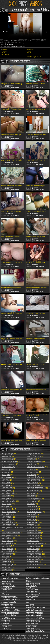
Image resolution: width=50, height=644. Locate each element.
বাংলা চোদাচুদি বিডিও (34, 57)
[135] (9, 522)
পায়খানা (5, 49)
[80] (11, 536)
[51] (8, 559)
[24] (8, 469)
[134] (9, 509)
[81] (13, 529)
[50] (33, 517)
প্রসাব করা (5, 55)
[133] (9, 567)
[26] (8, 456)
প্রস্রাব (29, 52)
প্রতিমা (4, 52)
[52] (8, 496)
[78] (11, 462)
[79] (33, 475)
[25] (9, 454)
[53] (8, 491)
